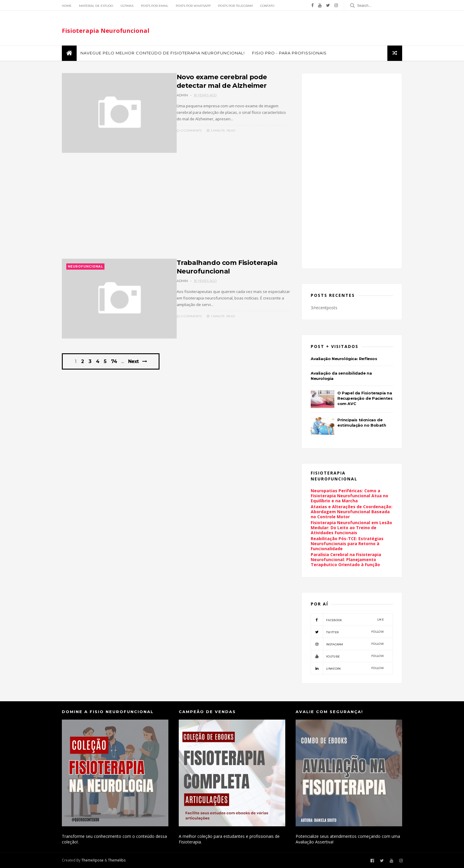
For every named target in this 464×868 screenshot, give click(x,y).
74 (114, 362)
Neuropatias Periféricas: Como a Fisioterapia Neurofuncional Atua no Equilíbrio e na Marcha (349, 496)
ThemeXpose (92, 860)
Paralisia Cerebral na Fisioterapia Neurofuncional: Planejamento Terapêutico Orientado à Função (346, 559)
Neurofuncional (85, 267)
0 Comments (189, 131)
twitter (347, 632)
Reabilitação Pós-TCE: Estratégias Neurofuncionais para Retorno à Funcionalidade (347, 544)
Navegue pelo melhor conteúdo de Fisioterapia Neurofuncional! (163, 53)
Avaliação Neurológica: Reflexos (344, 359)
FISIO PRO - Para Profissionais (289, 53)
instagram (347, 644)
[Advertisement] (177, 209)
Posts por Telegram (235, 6)
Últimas (127, 6)
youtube (347, 656)
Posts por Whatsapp (193, 6)
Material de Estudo (96, 6)
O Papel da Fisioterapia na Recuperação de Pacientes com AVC (365, 398)
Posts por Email (155, 6)
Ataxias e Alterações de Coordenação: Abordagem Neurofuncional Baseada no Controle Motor (352, 512)
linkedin (347, 668)
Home (67, 6)
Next (133, 361)
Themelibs (117, 860)
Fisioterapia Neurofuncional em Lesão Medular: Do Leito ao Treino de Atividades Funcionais (351, 528)
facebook (347, 620)
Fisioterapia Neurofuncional (106, 31)
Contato (267, 6)
